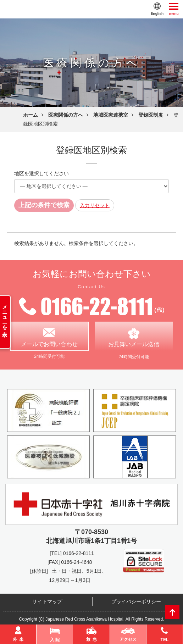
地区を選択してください (41, 173)
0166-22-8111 (79, 554)
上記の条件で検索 (44, 205)
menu (174, 9)
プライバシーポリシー (136, 602)
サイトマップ (47, 602)
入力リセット (95, 205)
